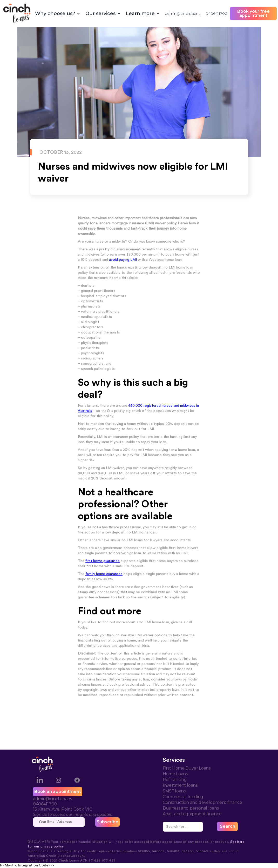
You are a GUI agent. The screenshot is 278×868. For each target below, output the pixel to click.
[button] (58, 14)
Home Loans (175, 774)
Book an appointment (58, 792)
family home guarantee (104, 574)
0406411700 (216, 14)
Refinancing (175, 780)
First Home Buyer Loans (187, 768)
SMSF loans (174, 791)
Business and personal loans (191, 808)
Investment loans (180, 785)
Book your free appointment (253, 13)
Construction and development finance (202, 802)
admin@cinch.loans (183, 14)
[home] (17, 14)
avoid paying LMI (123, 260)
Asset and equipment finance (192, 814)
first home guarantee (103, 561)
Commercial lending (183, 797)
